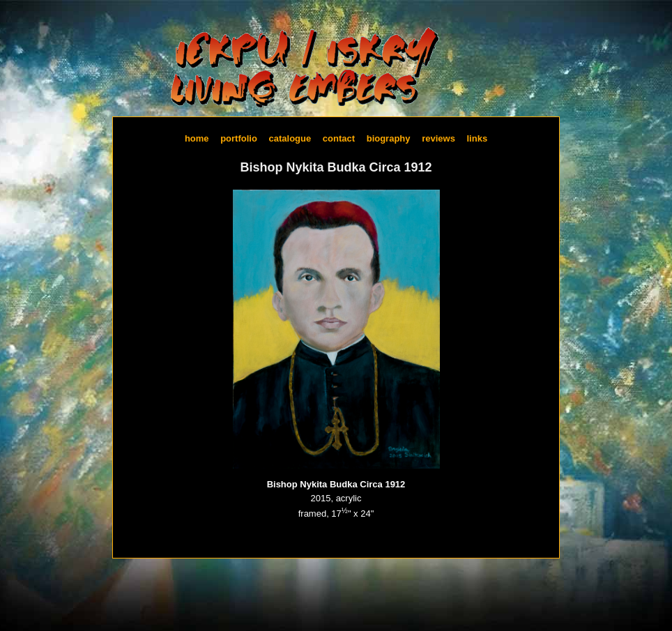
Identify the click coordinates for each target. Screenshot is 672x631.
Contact (339, 138)
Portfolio (239, 138)
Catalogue (290, 138)
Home (197, 138)
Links (477, 138)
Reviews (438, 138)
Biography (389, 138)
